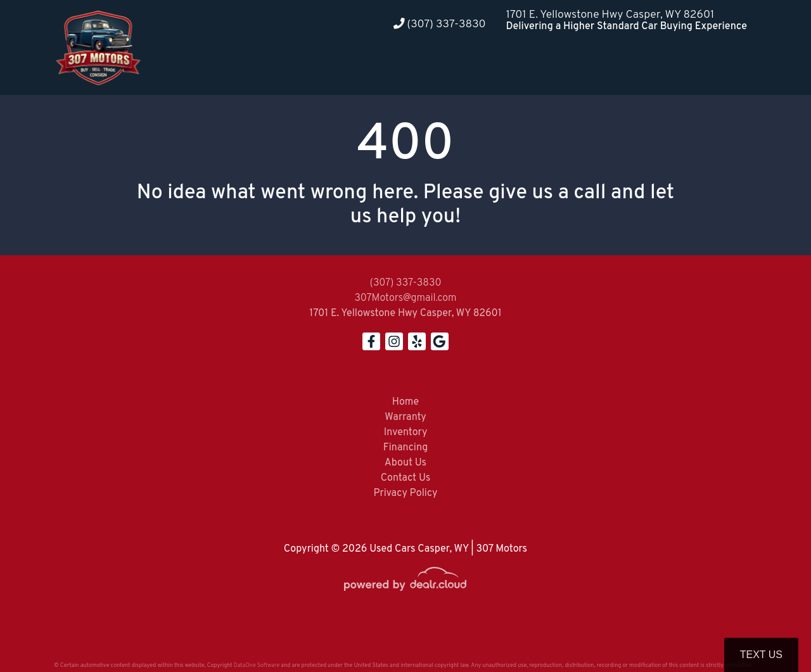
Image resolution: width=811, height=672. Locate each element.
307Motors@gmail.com (405, 298)
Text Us (761, 655)
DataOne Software (257, 665)
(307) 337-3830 (440, 24)
